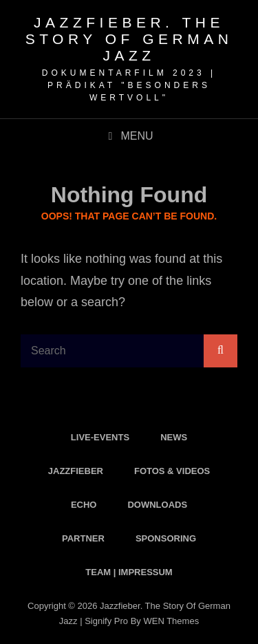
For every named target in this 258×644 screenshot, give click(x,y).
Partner (83, 538)
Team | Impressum (129, 572)
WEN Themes (171, 621)
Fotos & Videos (172, 471)
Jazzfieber (76, 471)
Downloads (157, 505)
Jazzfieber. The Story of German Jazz (129, 39)
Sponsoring (166, 538)
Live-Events (100, 437)
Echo (84, 505)
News (174, 437)
